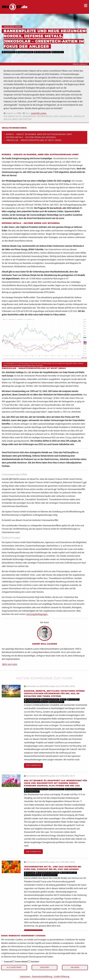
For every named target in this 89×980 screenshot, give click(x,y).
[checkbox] (2, 961)
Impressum (25, 976)
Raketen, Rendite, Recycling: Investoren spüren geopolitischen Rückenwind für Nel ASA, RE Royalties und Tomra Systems (54, 694)
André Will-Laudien (39, 113)
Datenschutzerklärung (42, 976)
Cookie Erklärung (61, 976)
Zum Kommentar (33, 765)
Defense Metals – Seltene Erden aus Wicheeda (31, 137)
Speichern (45, 967)
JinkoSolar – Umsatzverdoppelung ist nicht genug (34, 140)
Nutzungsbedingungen (37, 614)
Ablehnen (75, 967)
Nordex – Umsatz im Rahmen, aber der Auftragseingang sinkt (39, 134)
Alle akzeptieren (14, 967)
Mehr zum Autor (10, 664)
